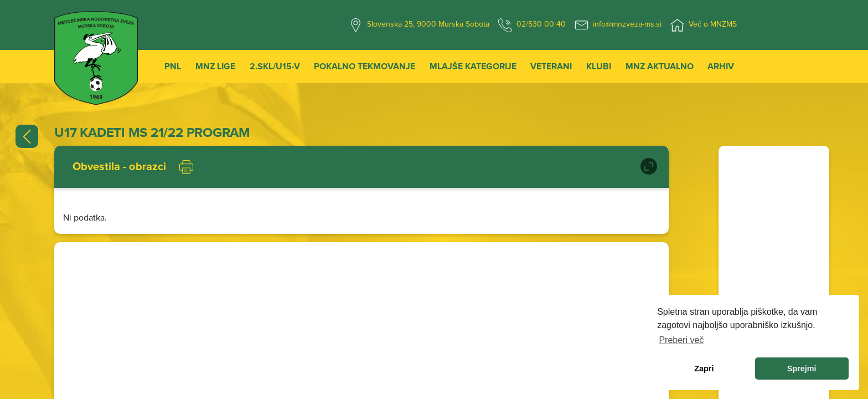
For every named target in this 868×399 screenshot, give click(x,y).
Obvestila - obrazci (119, 167)
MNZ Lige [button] (215, 66)
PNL (173, 66)
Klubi (599, 66)
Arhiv (721, 66)
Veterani (551, 66)
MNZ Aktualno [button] (660, 66)
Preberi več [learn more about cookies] (681, 340)
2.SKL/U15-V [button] (275, 66)
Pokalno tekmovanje (365, 66)
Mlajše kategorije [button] (473, 66)
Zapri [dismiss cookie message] (704, 369)
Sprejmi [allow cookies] (802, 369)
